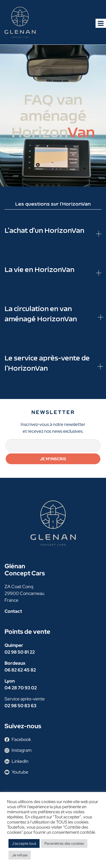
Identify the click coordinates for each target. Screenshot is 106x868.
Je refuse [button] (20, 855)
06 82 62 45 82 (20, 670)
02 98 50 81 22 (20, 652)
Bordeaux (15, 663)
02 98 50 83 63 (20, 706)
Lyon (10, 681)
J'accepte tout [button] (24, 843)
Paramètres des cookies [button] (64, 843)
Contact (13, 611)
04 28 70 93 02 (21, 688)
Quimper (14, 645)
